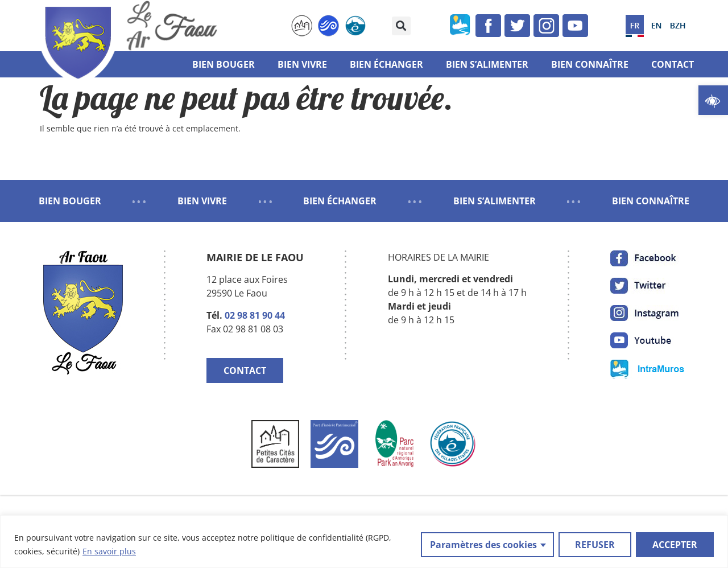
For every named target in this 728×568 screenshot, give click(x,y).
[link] (713, 100)
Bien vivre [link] (302, 64)
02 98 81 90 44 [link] (255, 315)
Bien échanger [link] (386, 64)
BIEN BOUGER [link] (70, 201)
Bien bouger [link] (224, 64)
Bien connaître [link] (590, 64)
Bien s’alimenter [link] (487, 64)
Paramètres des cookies (483, 545)
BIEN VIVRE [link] (202, 201)
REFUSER (595, 545)
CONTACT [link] (245, 371)
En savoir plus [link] (109, 551)
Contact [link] (673, 64)
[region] (364, 542)
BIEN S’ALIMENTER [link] (495, 201)
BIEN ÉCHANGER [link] (340, 201)
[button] (401, 26)
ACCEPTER (675, 545)
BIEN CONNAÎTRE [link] (651, 201)
